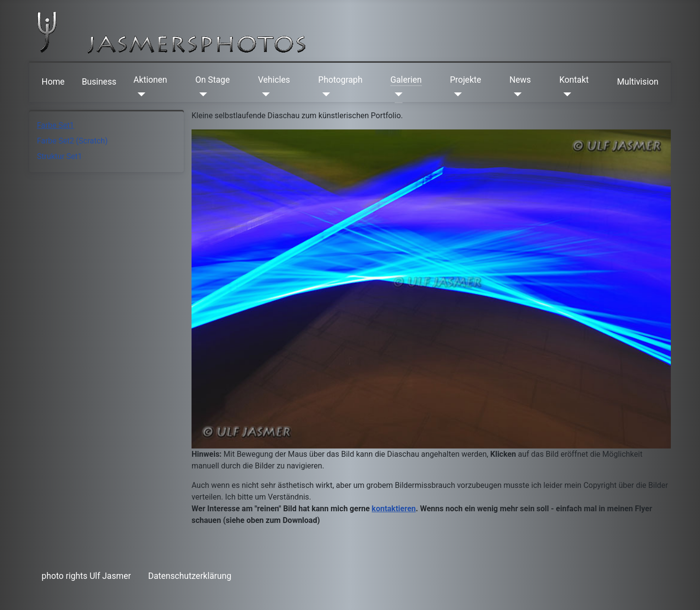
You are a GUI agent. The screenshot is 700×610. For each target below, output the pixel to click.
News (520, 80)
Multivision (638, 82)
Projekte (465, 80)
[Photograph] (324, 94)
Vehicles (274, 80)
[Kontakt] (566, 94)
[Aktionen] (140, 94)
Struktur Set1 (60, 156)
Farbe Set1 (55, 125)
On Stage (213, 80)
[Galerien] (396, 94)
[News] (516, 94)
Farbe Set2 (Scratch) (72, 141)
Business (99, 82)
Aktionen (150, 80)
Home (53, 82)
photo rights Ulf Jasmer (87, 576)
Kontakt (574, 80)
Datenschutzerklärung (190, 576)
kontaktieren (394, 509)
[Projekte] (456, 94)
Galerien (406, 80)
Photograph (341, 80)
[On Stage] (201, 94)
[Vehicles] (264, 94)
